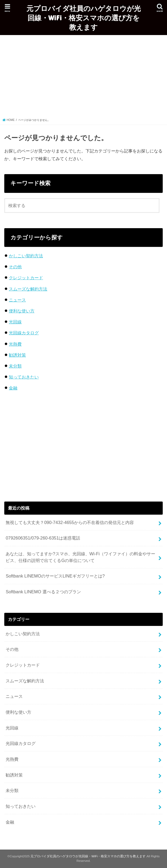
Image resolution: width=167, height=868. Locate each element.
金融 (13, 388)
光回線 (15, 322)
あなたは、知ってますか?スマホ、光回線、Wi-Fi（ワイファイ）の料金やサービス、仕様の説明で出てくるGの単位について (80, 557)
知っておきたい (24, 377)
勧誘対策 (17, 355)
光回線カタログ (24, 333)
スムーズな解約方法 (28, 289)
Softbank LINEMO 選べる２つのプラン (43, 592)
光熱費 (15, 344)
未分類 (15, 366)
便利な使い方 (22, 311)
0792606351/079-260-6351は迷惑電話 (43, 538)
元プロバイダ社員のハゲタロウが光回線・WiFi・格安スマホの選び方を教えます (84, 18)
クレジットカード (26, 278)
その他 (15, 267)
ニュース (17, 300)
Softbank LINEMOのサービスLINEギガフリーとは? (55, 576)
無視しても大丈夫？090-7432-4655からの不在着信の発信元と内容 (70, 522)
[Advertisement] (83, 78)
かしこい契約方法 (26, 256)
